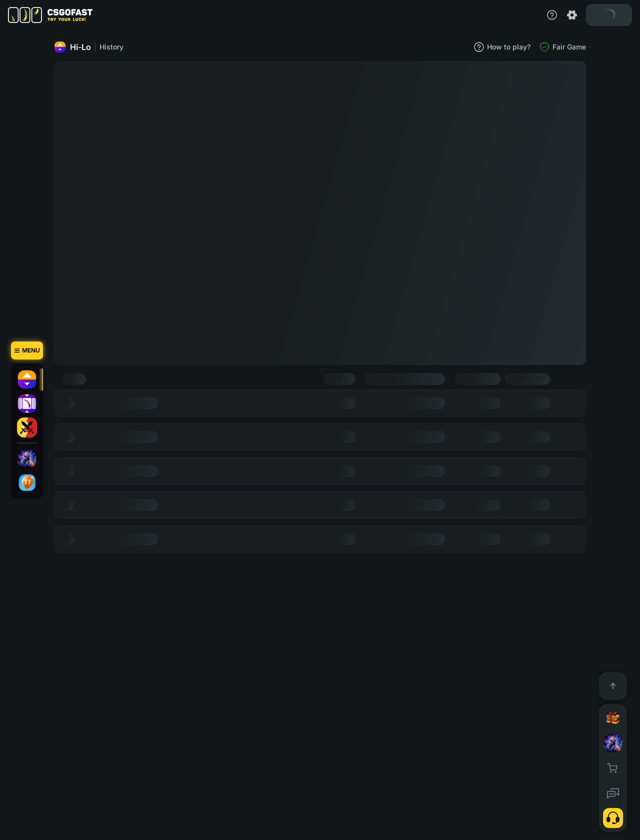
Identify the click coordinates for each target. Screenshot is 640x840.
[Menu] (27, 350)
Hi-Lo (72, 47)
